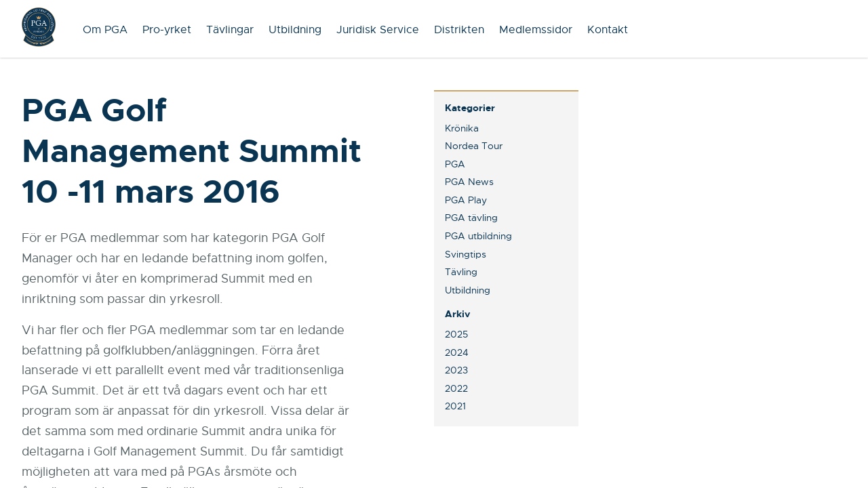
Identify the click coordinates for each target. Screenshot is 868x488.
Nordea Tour (474, 146)
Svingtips (466, 254)
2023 (456, 370)
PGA (455, 164)
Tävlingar (230, 30)
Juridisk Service (378, 30)
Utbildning (295, 30)
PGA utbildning (478, 236)
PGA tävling (471, 218)
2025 (456, 334)
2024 (457, 352)
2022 (456, 388)
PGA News (469, 182)
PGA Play (466, 200)
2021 (455, 406)
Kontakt (608, 30)
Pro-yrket (167, 30)
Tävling (461, 272)
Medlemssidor (536, 30)
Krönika (462, 128)
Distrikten (459, 30)
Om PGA (105, 30)
